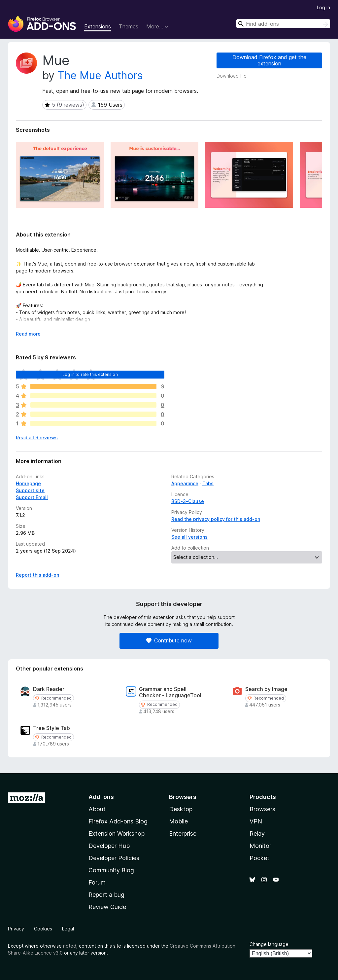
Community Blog (111, 870)
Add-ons (101, 797)
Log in (323, 7)
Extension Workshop (117, 834)
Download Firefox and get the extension (269, 60)
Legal (68, 929)
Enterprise (183, 834)
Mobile (178, 821)
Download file (232, 76)
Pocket (259, 858)
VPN (256, 821)
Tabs (208, 483)
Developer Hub (109, 846)
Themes (129, 26)
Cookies (43, 929)
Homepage (28, 483)
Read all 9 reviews (37, 437)
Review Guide (107, 907)
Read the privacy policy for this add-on (216, 519)
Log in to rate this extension (90, 374)
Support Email (32, 497)
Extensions (98, 26)
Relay (257, 834)
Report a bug (106, 895)
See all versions (189, 537)
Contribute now (169, 640)
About (97, 809)
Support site (30, 490)
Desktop (181, 809)
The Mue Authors (100, 75)
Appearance (185, 483)
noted (70, 946)
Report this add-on (37, 575)
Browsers (262, 809)
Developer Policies (114, 858)
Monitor (260, 846)
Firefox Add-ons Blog (118, 821)
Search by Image (266, 689)
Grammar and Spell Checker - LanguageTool (170, 692)
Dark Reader (49, 689)
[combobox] (283, 24)
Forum (97, 882)
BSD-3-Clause (188, 501)
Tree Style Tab (51, 728)
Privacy (16, 929)
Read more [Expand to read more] (28, 334)
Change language (269, 944)
